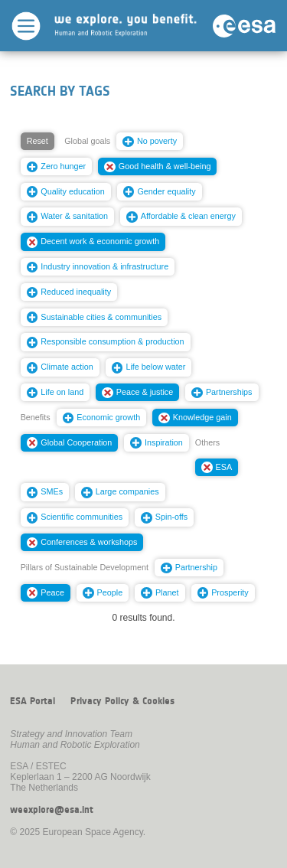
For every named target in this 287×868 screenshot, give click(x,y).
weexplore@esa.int (52, 810)
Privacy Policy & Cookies (122, 701)
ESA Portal (33, 701)
